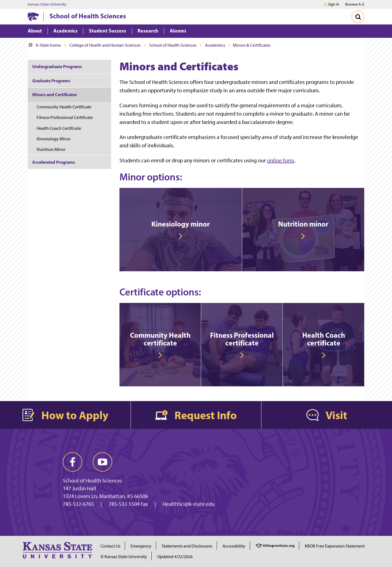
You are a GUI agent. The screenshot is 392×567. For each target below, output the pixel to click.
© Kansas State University (124, 557)
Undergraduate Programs (57, 66)
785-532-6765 (78, 504)
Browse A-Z (355, 4)
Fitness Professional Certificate (65, 117)
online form (281, 160)
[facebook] (73, 462)
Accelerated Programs (54, 162)
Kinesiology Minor (54, 139)
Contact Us (110, 546)
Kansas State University (47, 4)
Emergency (141, 546)
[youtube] (103, 462)
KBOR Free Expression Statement (335, 546)
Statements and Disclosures (187, 546)
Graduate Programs (51, 81)
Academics (215, 45)
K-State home (45, 45)
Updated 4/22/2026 (175, 557)
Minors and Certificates (55, 94)
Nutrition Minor (51, 149)
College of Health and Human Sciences (105, 45)
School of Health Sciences (88, 16)
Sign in (334, 4)
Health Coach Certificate (59, 128)
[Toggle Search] (358, 17)
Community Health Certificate (64, 107)
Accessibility (234, 546)
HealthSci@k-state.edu (189, 504)
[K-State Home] (33, 17)
